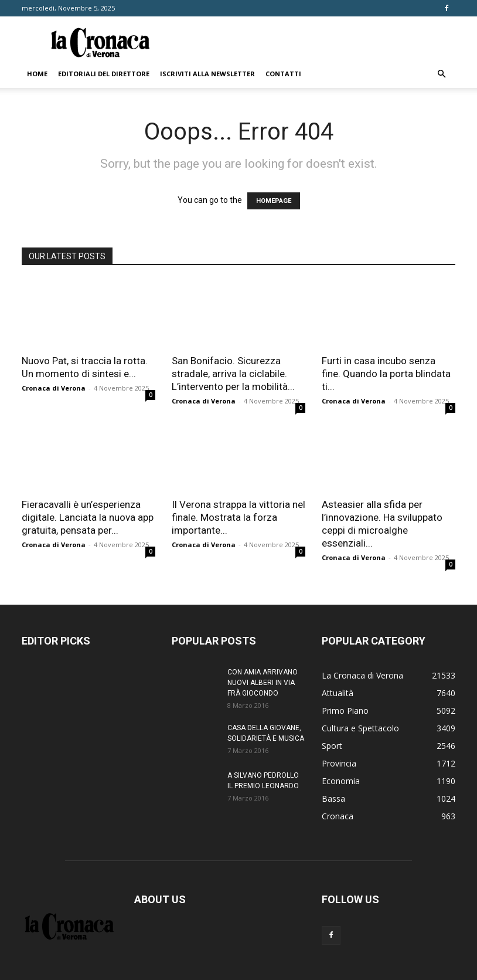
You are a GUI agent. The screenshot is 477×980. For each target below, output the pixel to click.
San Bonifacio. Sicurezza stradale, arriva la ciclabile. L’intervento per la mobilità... (233, 374)
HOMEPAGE (274, 201)
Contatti (283, 74)
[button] (441, 74)
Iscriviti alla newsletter (207, 74)
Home (37, 74)
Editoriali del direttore (104, 74)
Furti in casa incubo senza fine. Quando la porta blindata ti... (386, 374)
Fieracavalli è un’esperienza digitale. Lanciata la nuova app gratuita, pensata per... (88, 517)
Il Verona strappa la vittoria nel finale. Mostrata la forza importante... (238, 517)
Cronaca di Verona (54, 388)
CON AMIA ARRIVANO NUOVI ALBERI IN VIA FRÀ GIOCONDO (263, 683)
